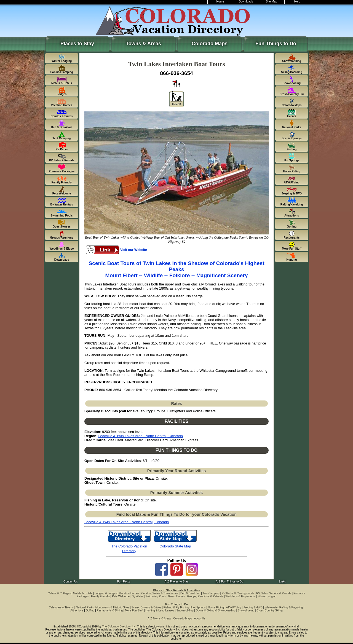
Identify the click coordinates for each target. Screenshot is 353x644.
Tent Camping (211, 593)
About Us (200, 618)
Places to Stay (77, 44)
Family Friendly (100, 596)
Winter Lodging (267, 596)
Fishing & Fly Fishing (176, 607)
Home (220, 2)
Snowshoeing (246, 610)
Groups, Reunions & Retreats (205, 596)
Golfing (90, 610)
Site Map (272, 2)
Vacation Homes (129, 593)
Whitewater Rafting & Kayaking (284, 607)
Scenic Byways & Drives (146, 607)
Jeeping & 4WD (253, 607)
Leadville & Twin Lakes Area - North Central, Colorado (141, 436)
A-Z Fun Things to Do (229, 582)
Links (282, 582)
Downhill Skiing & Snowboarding (216, 610)
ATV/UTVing (233, 607)
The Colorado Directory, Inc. (119, 626)
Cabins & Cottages (59, 593)
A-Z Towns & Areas (159, 618)
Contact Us (71, 582)
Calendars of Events (61, 607)
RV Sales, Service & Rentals (274, 593)
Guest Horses (176, 596)
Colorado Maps (210, 44)
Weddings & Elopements (240, 596)
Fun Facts (124, 582)
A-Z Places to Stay (177, 582)
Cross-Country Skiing (269, 610)
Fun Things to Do (276, 44)
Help (297, 2)
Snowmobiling (185, 610)
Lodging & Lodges (106, 593)
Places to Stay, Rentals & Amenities (177, 590)
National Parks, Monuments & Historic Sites (102, 607)
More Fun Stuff (134, 610)
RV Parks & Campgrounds (238, 593)
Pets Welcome (121, 596)
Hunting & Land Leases (160, 610)
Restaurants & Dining (110, 610)
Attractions (77, 610)
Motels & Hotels (83, 593)
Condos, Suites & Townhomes (160, 593)
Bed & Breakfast (190, 593)
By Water (137, 596)
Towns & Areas (143, 44)
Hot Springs (199, 607)
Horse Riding (216, 607)
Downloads (246, 2)
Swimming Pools (156, 596)
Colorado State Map (175, 546)
